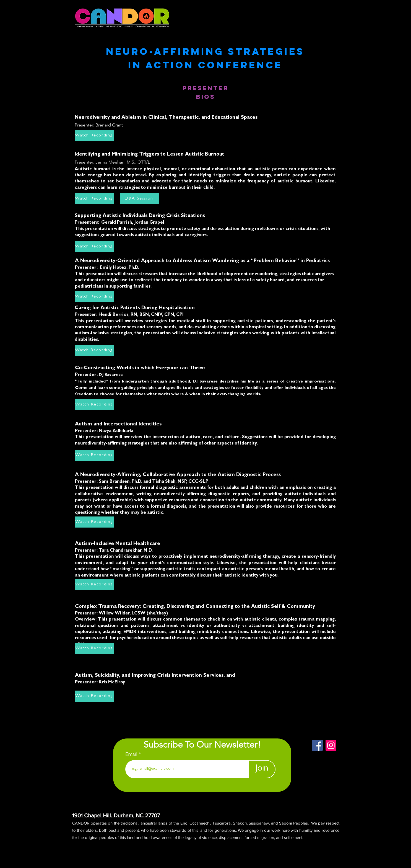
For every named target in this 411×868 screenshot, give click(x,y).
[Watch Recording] (94, 199)
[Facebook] (317, 745)
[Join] (262, 769)
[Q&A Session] (139, 199)
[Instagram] (331, 745)
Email (132, 755)
